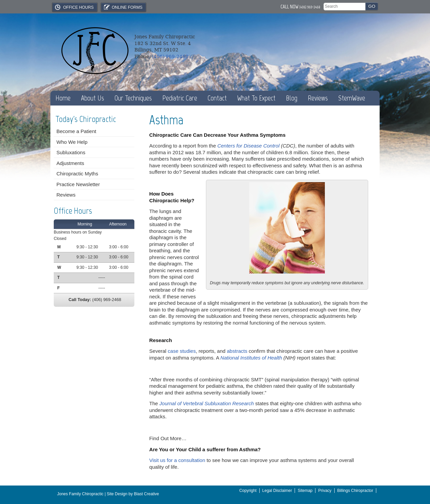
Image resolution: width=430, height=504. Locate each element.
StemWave (352, 98)
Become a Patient (76, 131)
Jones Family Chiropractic (80, 494)
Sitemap (305, 491)
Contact (217, 98)
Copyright (248, 491)
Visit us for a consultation (177, 460)
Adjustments (70, 163)
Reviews (318, 98)
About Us (93, 98)
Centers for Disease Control (248, 146)
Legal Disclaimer (277, 491)
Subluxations (71, 152)
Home (63, 98)
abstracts (237, 351)
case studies (182, 351)
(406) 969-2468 (310, 7)
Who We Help (72, 142)
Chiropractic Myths (77, 174)
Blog (292, 98)
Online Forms (123, 7)
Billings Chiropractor (355, 491)
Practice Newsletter (78, 184)
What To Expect (256, 98)
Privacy (325, 491)
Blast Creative (147, 494)
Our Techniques (133, 98)
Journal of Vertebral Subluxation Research (206, 403)
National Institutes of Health (251, 358)
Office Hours (74, 7)
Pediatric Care (180, 98)
